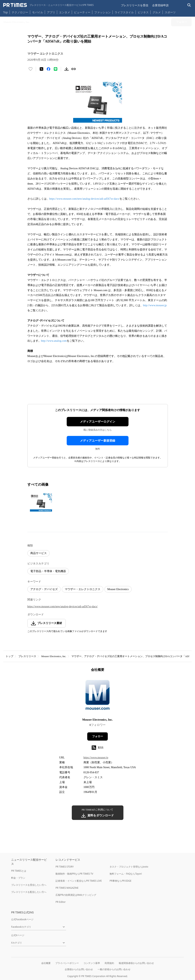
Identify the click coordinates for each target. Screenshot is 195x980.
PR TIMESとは (19, 871)
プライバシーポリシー (67, 963)
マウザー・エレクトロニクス (83, 589)
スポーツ (170, 12)
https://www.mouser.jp (96, 758)
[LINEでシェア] (56, 69)
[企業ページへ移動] (97, 696)
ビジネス (143, 12)
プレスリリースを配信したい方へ (29, 892)
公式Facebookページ (22, 919)
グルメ (157, 12)
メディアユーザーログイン (98, 422)
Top (5, 12)
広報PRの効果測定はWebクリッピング (76, 895)
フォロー (98, 736)
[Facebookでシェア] (49, 69)
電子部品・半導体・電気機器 (48, 571)
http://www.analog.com (54, 341)
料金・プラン (18, 878)
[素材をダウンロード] (66, 69)
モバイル (38, 12)
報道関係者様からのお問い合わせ (136, 963)
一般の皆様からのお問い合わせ (114, 969)
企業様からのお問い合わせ (79, 969)
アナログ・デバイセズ (44, 589)
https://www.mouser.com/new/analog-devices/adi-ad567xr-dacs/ (84, 199)
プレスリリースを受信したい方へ (29, 885)
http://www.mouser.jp (155, 305)
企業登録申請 (160, 5)
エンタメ (65, 12)
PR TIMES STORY (65, 867)
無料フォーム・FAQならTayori (126, 874)
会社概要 (46, 963)
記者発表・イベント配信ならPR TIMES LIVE (79, 881)
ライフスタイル (124, 12)
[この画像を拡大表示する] (41, 502)
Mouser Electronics (118, 589)
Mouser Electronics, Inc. (54, 656)
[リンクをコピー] (74, 69)
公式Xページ (18, 935)
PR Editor (61, 902)
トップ (9, 656)
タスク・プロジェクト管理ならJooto (129, 867)
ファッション (102, 12)
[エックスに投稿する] (41, 69)
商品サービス (39, 553)
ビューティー (82, 12)
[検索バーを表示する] (189, 5)
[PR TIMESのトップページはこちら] (48, 5)
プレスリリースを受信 (135, 5)
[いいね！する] (31, 69)
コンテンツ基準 (92, 963)
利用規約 (109, 963)
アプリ (51, 12)
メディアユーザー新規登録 (98, 441)
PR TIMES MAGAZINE (67, 888)
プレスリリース (27, 656)
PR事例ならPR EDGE (120, 881)
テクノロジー (20, 12)
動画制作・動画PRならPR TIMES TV (74, 874)
